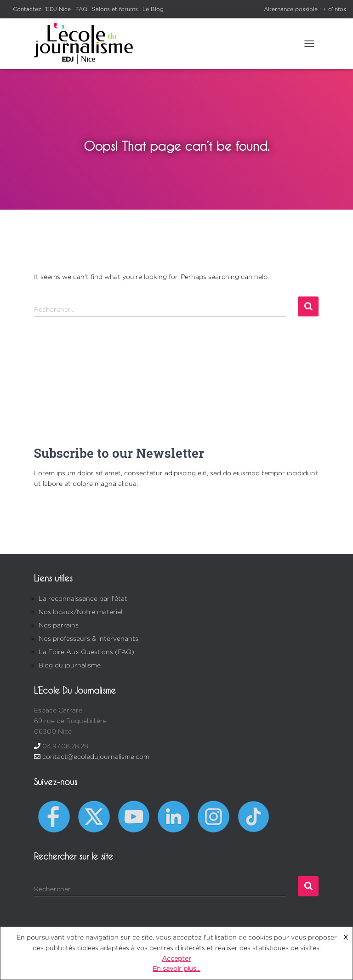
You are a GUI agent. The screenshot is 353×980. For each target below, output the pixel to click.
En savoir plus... (176, 968)
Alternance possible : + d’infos (305, 9)
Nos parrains (59, 625)
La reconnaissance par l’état (83, 598)
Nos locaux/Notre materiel (80, 612)
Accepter (176, 958)
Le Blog (153, 9)
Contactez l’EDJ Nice (42, 9)
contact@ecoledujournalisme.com (96, 756)
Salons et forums (115, 9)
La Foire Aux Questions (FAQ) (86, 652)
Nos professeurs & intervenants (88, 638)
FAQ (81, 9)
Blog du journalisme (70, 665)
